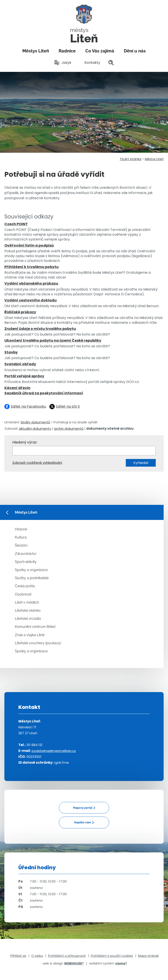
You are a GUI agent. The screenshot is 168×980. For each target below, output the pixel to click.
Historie (21, 529)
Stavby (11, 352)
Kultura (21, 537)
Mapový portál (83, 808)
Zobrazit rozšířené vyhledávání (37, 463)
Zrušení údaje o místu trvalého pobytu (40, 329)
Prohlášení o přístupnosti (67, 956)
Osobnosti (23, 594)
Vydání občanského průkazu (31, 283)
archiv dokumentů (69, 429)
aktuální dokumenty (35, 429)
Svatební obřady (20, 364)
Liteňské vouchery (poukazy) (38, 643)
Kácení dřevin (17, 388)
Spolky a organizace (31, 570)
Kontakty (90, 63)
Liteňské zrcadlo (28, 619)
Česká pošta (25, 586)
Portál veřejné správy (24, 376)
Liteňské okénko (28, 610)
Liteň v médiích (27, 602)
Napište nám (83, 822)
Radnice (67, 51)
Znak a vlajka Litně (30, 635)
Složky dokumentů (35, 422)
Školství (21, 545)
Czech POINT (16, 224)
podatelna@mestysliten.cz (54, 751)
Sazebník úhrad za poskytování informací (44, 393)
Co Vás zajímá (100, 51)
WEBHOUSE (74, 963)
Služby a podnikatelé (32, 578)
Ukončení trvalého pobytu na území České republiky (53, 340)
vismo (121, 963)
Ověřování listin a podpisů (29, 245)
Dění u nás (135, 51)
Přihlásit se (18, 956)
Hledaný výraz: (25, 442)
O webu (37, 956)
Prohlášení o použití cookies (112, 956)
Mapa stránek (148, 956)
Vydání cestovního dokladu (31, 300)
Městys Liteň (36, 51)
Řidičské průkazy (20, 312)
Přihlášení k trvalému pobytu (31, 267)
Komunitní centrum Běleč (35, 627)
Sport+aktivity (26, 562)
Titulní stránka (130, 159)
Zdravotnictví (25, 554)
